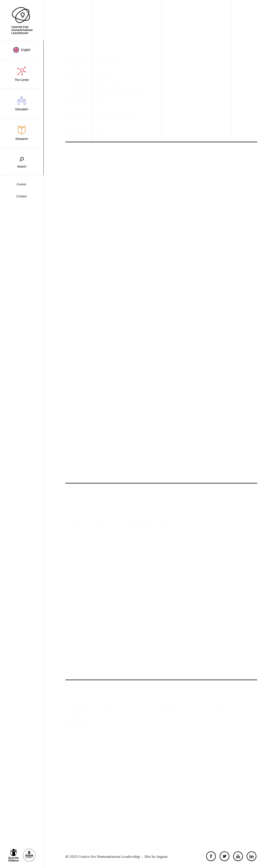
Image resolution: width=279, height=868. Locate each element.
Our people (115, 721)
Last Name (74, 583)
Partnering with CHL (125, 817)
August (162, 856)
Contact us (115, 826)
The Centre (117, 702)
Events (21, 184)
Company (73, 611)
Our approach (171, 723)
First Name (74, 555)
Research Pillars (226, 723)
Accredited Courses (177, 732)
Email (70, 639)
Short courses (171, 741)
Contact (21, 196)
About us (113, 713)
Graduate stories (174, 767)
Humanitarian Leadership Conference (118, 782)
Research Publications (232, 732)
